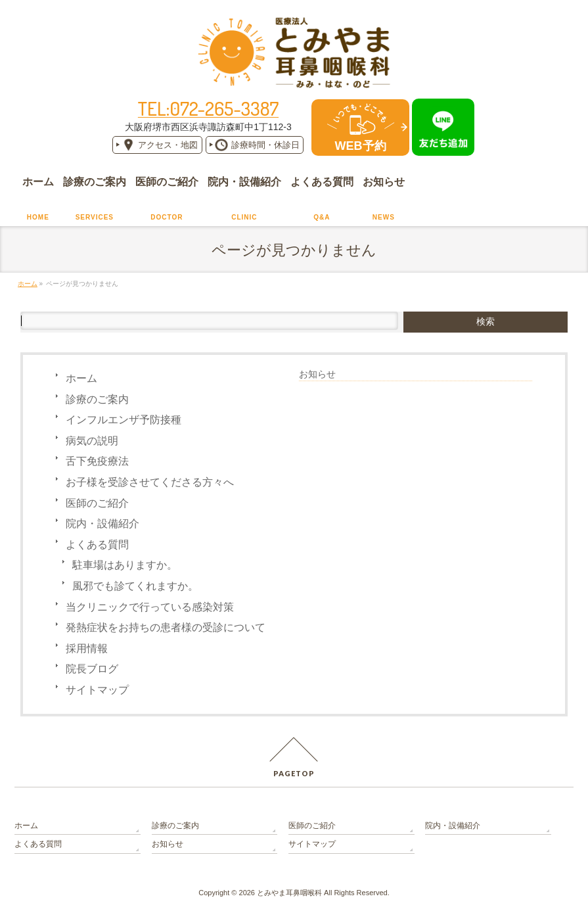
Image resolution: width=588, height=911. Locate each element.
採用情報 (87, 648)
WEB (361, 146)
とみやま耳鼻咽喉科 (289, 893)
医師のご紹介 (97, 503)
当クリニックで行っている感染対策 (150, 607)
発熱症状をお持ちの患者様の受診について (166, 627)
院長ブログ (92, 669)
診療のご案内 (97, 399)
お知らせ (317, 374)
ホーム (81, 378)
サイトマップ (97, 690)
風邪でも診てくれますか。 (135, 586)
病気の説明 (92, 441)
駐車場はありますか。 (125, 565)
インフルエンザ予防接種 (124, 420)
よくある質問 (97, 545)
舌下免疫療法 (97, 461)
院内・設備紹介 (102, 524)
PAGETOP (294, 773)
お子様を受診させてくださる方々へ (150, 482)
